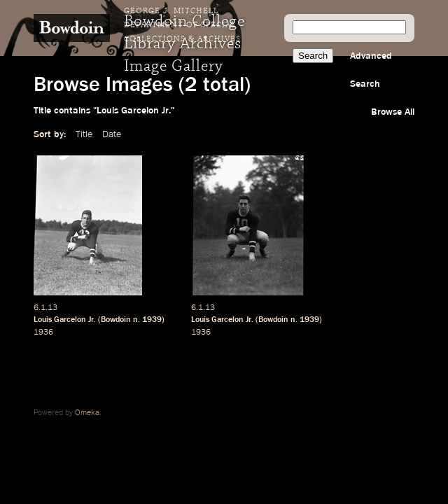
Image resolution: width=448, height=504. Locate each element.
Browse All (393, 112)
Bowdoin (116, 320)
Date (112, 134)
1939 (152, 320)
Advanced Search (371, 70)
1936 (43, 332)
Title (84, 134)
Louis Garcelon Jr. (65, 320)
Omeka (87, 413)
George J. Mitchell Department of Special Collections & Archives (182, 25)
